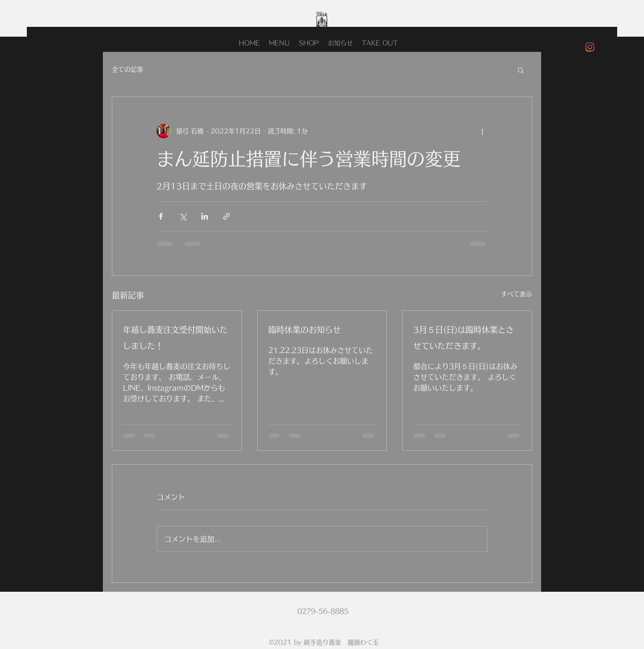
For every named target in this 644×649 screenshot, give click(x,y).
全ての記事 (127, 69)
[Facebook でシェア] (161, 216)
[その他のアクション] (482, 131)
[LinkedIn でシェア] (205, 216)
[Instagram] (590, 47)
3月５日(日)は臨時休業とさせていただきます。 (464, 338)
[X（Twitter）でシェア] (183, 216)
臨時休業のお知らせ (305, 330)
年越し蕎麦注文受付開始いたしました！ (175, 338)
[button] (521, 70)
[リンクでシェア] (227, 216)
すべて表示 (517, 294)
